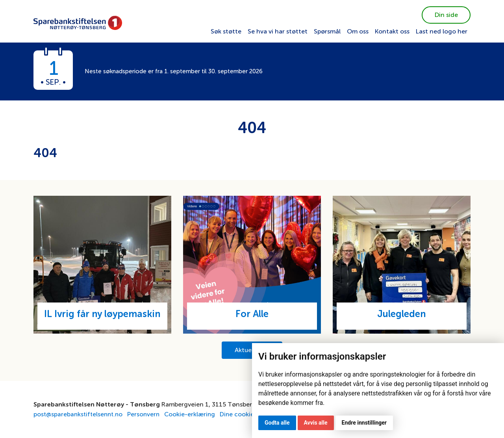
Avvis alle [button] (316, 423)
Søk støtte (226, 31)
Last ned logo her (442, 31)
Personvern (147, 414)
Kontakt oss (392, 31)
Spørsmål (327, 31)
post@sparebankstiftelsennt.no (80, 414)
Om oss (358, 31)
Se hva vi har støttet (278, 31)
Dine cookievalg (248, 414)
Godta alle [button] (277, 423)
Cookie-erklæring (194, 414)
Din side (446, 15)
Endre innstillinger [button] (364, 423)
